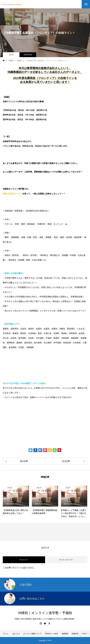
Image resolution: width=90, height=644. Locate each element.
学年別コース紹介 (52, 634)
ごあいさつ (16, 634)
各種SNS (75, 634)
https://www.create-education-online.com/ (24, 406)
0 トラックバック (66, 560)
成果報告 (65, 634)
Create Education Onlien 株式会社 (26, 432)
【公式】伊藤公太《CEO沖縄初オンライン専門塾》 (35, 414)
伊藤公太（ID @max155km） (23, 423)
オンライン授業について (32, 634)
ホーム (6, 634)
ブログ (11, 55)
